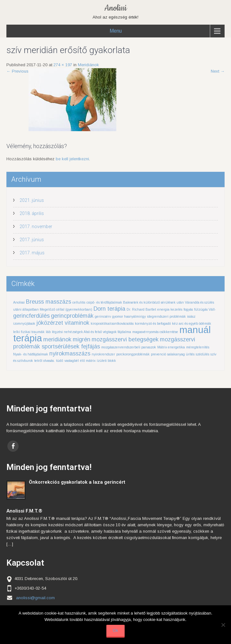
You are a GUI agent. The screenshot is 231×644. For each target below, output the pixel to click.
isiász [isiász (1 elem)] (191, 316)
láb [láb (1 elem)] (48, 332)
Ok (116, 630)
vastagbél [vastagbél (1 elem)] (72, 361)
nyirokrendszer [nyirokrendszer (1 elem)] (103, 354)
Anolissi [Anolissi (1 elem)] (19, 302)
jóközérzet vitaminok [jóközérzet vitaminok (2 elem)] (63, 323)
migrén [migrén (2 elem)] (82, 339)
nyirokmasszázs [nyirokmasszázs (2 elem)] (70, 354)
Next (218, 71)
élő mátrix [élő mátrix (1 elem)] (88, 361)
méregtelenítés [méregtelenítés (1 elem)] (198, 347)
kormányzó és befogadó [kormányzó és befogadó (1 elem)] (153, 323)
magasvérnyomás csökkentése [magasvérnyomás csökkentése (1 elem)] (155, 332)
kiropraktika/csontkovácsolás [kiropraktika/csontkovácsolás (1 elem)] (112, 323)
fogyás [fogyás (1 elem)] (188, 309)
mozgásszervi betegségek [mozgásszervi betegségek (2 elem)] (125, 339)
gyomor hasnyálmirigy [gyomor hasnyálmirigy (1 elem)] (129, 316)
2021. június (32, 200)
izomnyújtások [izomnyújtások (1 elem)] (24, 323)
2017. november (36, 227)
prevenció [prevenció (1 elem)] (158, 354)
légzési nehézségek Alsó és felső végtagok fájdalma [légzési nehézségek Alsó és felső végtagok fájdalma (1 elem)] (91, 332)
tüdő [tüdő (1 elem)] (60, 361)
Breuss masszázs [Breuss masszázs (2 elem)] (49, 302)
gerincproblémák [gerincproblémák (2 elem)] (72, 316)
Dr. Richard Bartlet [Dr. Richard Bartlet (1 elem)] (141, 309)
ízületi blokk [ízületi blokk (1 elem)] (106, 361)
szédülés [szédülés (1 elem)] (202, 354)
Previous (17, 71)
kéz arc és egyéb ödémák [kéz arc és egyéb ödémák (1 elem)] (192, 323)
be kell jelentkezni (72, 159)
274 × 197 (63, 65)
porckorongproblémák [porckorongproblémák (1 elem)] (133, 354)
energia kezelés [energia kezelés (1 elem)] (170, 309)
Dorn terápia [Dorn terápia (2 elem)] (109, 309)
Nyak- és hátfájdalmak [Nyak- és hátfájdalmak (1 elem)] (31, 354)
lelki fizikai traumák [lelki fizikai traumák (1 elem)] (29, 332)
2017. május (32, 253)
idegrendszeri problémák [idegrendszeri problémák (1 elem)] (166, 316)
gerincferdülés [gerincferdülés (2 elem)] (31, 316)
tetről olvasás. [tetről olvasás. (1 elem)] (45, 361)
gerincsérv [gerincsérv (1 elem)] (103, 316)
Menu (116, 31)
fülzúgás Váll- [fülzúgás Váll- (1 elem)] (205, 309)
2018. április (32, 213)
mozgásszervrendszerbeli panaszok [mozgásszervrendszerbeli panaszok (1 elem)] (129, 347)
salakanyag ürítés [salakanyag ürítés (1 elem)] (181, 354)
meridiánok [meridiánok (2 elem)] (57, 339)
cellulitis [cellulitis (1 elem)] (79, 302)
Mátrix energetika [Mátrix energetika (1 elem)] (171, 347)
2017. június (32, 240)
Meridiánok (88, 65)
